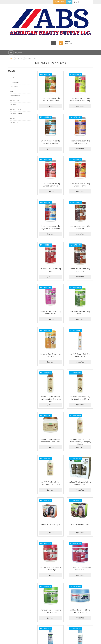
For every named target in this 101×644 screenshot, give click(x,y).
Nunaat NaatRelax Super (50, 525)
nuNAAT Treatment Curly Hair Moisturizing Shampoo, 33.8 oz (80, 442)
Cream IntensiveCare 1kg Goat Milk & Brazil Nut (50, 142)
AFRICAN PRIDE (16, 105)
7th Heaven (14, 87)
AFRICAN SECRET (16, 114)
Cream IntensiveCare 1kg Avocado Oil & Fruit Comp (80, 99)
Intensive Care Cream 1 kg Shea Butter (80, 270)
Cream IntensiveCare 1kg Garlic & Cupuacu (80, 142)
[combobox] (81, 2)
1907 (12, 78)
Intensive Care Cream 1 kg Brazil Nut (80, 227)
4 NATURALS (15, 82)
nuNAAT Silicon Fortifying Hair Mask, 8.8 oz (80, 611)
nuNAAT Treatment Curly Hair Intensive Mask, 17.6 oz (50, 440)
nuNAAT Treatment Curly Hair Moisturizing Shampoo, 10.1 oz (50, 399)
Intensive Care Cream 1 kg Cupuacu (50, 355)
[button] (54, 43)
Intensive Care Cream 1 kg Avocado (80, 313)
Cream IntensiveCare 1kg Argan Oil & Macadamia (50, 227)
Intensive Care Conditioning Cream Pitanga (51, 568)
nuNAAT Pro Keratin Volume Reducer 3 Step (80, 483)
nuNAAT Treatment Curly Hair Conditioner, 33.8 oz (51, 483)
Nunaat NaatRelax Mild (80, 525)
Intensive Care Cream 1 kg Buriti (50, 270)
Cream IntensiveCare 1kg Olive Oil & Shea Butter (50, 99)
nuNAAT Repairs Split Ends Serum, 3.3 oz (80, 355)
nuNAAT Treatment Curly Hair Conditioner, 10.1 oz (80, 398)
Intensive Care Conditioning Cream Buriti (80, 568)
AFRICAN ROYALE (16, 109)
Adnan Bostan (15, 96)
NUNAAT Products (33, 58)
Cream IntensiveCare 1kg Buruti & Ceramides (50, 185)
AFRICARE (14, 118)
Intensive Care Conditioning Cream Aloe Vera (51, 611)
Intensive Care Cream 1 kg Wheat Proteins (50, 313)
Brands (19, 58)
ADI (11, 91)
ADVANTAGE (15, 100)
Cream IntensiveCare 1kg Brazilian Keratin (80, 185)
